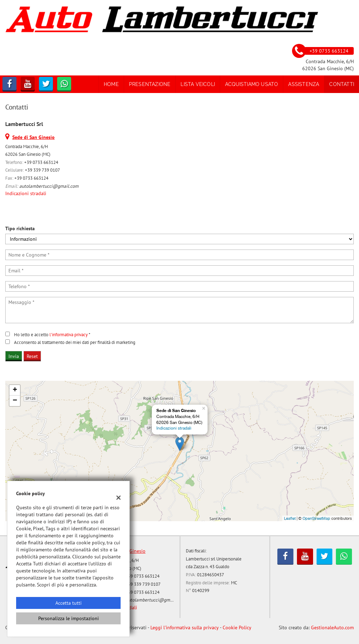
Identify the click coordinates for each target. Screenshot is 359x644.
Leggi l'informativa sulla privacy (185, 628)
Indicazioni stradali (26, 193)
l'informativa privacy (69, 334)
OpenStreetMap (316, 518)
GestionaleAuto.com (332, 628)
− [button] (15, 401)
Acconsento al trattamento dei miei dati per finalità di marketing (75, 342)
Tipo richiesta (20, 228)
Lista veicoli (198, 84)
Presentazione (150, 84)
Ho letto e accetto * (52, 334)
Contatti (342, 84)
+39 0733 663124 (41, 162)
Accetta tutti (69, 603)
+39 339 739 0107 (42, 170)
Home (111, 84)
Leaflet (290, 518)
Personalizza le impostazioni (69, 618)
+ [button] (15, 390)
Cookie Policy (237, 628)
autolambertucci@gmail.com (49, 186)
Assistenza (304, 84)
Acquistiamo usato (252, 84)
